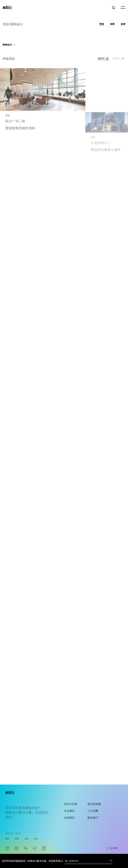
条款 (17, 842)
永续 (35, 842)
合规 (26, 842)
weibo (35, 853)
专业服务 (69, 816)
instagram (16, 853)
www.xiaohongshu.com (44, 853)
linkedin (7, 853)
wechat (26, 853)
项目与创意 (71, 809)
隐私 (7, 842)
